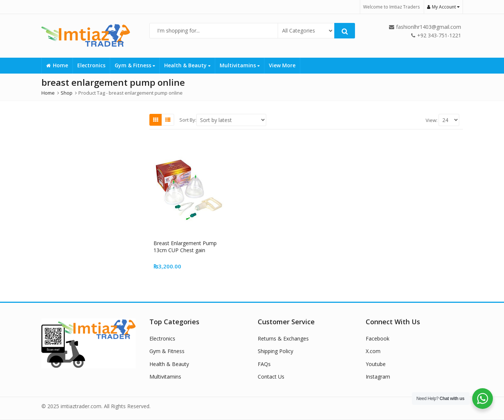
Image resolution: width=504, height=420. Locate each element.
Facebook (378, 338)
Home (57, 65)
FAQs (264, 364)
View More (282, 65)
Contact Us (271, 377)
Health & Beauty (187, 65)
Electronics (91, 65)
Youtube (376, 364)
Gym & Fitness (135, 65)
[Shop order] (231, 120)
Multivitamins (240, 65)
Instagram (378, 377)
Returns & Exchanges (283, 338)
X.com (373, 351)
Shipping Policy (275, 351)
